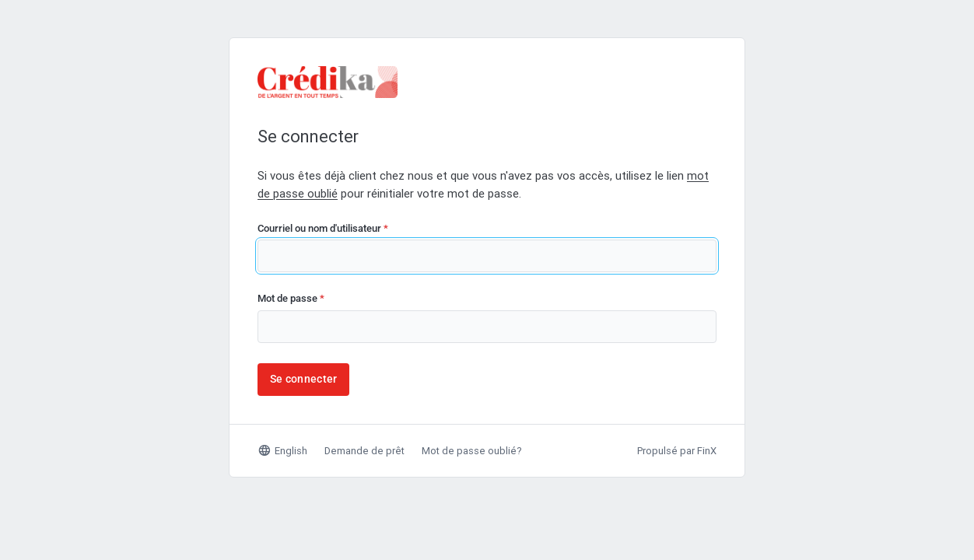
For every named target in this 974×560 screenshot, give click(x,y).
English (282, 450)
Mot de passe (291, 298)
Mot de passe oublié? (472, 451)
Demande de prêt (364, 451)
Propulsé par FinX (677, 451)
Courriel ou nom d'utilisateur (323, 228)
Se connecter (303, 379)
